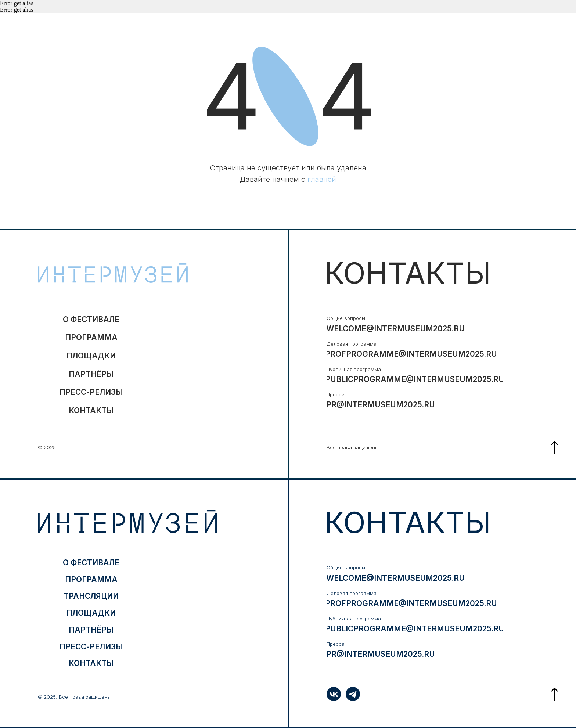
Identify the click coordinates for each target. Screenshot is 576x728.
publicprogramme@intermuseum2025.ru (415, 379)
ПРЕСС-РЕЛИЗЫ (91, 392)
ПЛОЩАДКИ (91, 356)
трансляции (91, 596)
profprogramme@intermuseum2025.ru (411, 354)
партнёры (91, 374)
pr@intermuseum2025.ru (381, 405)
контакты (91, 410)
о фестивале (91, 319)
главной (322, 179)
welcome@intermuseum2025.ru (395, 329)
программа (91, 337)
